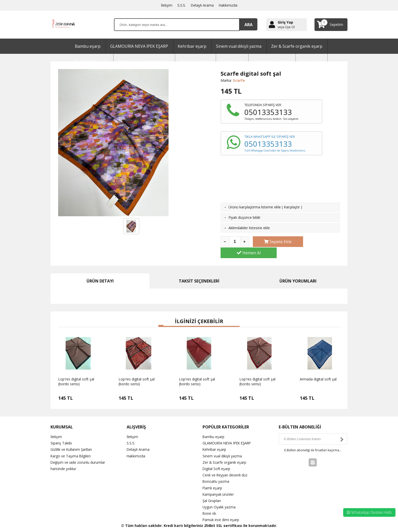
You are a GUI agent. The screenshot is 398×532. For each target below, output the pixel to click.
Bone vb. (210, 502)
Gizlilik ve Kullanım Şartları (72, 438)
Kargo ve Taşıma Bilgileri (71, 445)
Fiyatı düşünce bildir (244, 217)
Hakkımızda (228, 5)
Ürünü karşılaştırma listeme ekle (255, 207)
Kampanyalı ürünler (218, 483)
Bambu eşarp (88, 46)
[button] (161, 315)
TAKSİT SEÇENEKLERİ (199, 270)
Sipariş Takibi (61, 432)
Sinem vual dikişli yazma (239, 46)
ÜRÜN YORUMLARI (298, 270)
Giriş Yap (285, 22)
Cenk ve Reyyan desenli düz (225, 464)
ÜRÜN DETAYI (100, 270)
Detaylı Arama (202, 5)
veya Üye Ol (286, 27)
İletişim (166, 5)
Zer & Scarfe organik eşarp (297, 46)
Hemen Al (319, 242)
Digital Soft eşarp (217, 458)
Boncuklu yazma (216, 470)
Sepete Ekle (274, 242)
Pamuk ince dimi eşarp (221, 509)
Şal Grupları (212, 489)
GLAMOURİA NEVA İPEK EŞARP (139, 46)
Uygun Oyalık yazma (219, 496)
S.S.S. (181, 5)
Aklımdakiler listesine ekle (249, 228)
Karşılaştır (292, 207)
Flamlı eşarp (212, 477)
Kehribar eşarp (192, 46)
